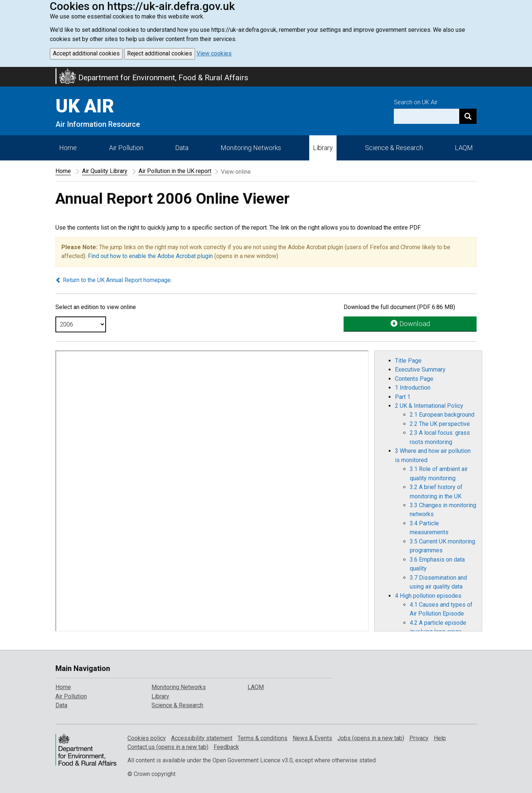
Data (182, 148)
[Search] (468, 116)
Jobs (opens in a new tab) (371, 738)
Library (323, 148)
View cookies (214, 53)
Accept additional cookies (86, 53)
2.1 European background (442, 415)
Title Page (408, 361)
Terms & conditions (262, 738)
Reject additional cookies (160, 53)
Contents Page (414, 379)
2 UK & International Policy (429, 406)
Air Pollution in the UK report (175, 171)
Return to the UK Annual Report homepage (113, 280)
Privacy (419, 738)
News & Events (312, 738)
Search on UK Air (416, 102)
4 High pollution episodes (428, 596)
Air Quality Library (105, 171)
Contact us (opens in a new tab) (168, 747)
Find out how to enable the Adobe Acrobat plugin (150, 256)
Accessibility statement (202, 738)
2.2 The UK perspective (440, 424)
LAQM (464, 148)
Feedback (226, 747)
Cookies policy (147, 738)
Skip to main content (4, 72)
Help (440, 738)
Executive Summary (420, 370)
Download (410, 324)
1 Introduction (413, 388)
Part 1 (403, 397)
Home (68, 148)
